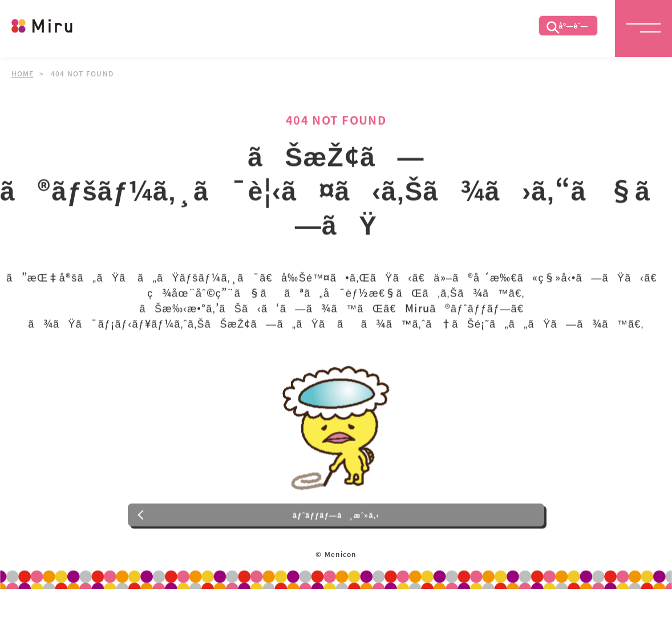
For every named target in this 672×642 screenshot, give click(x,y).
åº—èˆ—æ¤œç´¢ (562, 31)
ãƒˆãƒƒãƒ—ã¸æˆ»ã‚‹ (336, 548)
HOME (23, 74)
